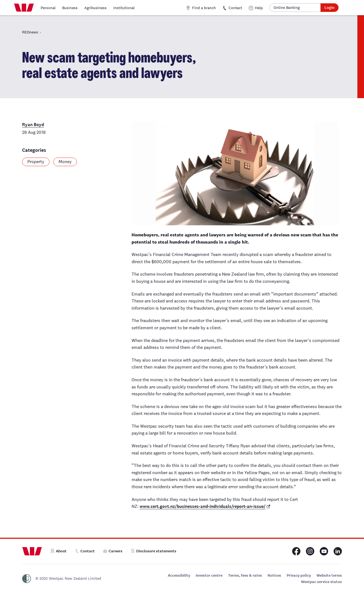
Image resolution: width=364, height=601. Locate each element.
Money (65, 162)
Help (256, 8)
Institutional (124, 8)
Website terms (329, 575)
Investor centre (209, 575)
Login (329, 8)
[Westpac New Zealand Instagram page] (310, 551)
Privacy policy (299, 575)
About (58, 551)
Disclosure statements (154, 551)
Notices (274, 575)
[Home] (24, 8)
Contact (232, 8)
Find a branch (201, 8)
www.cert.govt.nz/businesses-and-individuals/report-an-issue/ (203, 506)
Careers (113, 551)
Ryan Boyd (33, 125)
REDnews (30, 32)
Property (36, 162)
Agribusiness (95, 8)
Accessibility (179, 575)
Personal (48, 8)
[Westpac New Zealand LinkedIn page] (338, 551)
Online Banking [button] (287, 7)
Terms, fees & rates (245, 575)
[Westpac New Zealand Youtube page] (324, 551)
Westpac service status (321, 582)
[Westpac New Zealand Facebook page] (296, 551)
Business (70, 8)
